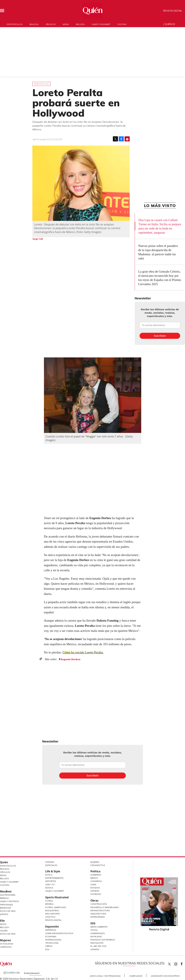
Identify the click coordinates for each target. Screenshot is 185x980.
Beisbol (50, 904)
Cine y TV (50, 884)
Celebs (4, 931)
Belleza (80, 24)
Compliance (136, 976)
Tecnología (52, 943)
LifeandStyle (98, 865)
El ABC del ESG (98, 946)
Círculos (51, 24)
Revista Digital (173, 11)
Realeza (34, 24)
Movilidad (96, 936)
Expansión (52, 926)
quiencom (179, 963)
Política (95, 871)
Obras (49, 946)
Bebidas (4, 898)
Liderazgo (6, 947)
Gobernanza (98, 933)
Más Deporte (52, 914)
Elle (2, 921)
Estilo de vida (8, 934)
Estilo (49, 875)
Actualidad (7, 944)
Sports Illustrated (57, 897)
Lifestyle (50, 917)
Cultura (122, 24)
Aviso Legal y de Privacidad (105, 976)
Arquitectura (98, 914)
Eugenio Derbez (71, 659)
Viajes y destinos (9, 901)
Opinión (50, 862)
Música (49, 888)
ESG (47, 949)
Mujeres (5, 940)
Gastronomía (8, 895)
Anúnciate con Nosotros (165, 976)
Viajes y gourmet (101, 24)
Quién (4, 862)
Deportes (51, 881)
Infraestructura (100, 910)
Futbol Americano (56, 907)
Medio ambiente (99, 927)
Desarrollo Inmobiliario (105, 907)
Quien (169, 964)
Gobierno (96, 875)
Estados (95, 888)
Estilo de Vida (8, 911)
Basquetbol (52, 910)
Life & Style (53, 871)
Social (94, 930)
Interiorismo (98, 917)
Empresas (51, 930)
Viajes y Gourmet (9, 882)
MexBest (6, 891)
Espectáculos (15, 24)
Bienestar (5, 908)
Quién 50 (170, 24)
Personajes (7, 905)
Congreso (96, 881)
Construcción (99, 904)
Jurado (4, 914)
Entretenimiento (54, 878)
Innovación (97, 943)
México (94, 878)
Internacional (54, 940)
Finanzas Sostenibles (103, 940)
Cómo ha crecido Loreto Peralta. (83, 652)
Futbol (49, 901)
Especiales (51, 865)
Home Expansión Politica (59, 933)
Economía (51, 936)
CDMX (93, 884)
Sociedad (96, 894)
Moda (66, 24)
